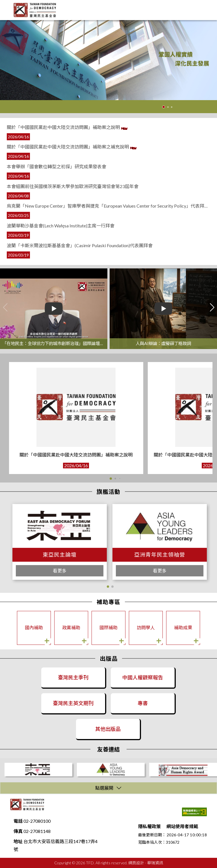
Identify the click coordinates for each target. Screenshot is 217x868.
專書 (143, 703)
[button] (108, 587)
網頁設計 (136, 863)
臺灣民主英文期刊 (73, 703)
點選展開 (104, 788)
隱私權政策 (149, 826)
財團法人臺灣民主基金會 (27, 805)
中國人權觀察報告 (143, 677)
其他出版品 (108, 729)
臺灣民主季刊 (73, 677)
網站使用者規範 (182, 826)
